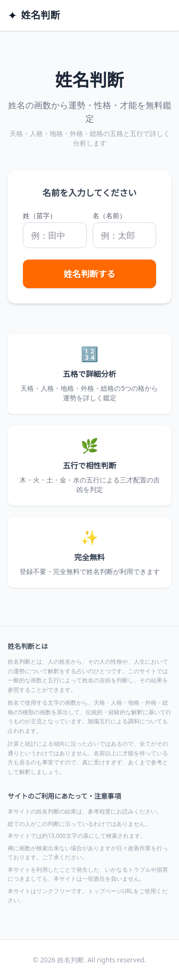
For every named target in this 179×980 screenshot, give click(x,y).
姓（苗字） (40, 215)
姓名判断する (90, 274)
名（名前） (109, 215)
